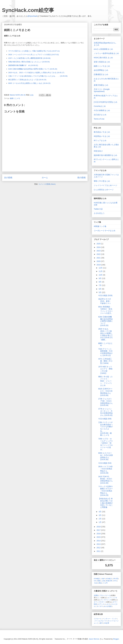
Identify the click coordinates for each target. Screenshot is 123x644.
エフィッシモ (112, 598)
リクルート (98, 619)
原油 (100, 583)
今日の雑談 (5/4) (105, 463)
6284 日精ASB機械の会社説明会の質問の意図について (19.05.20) (33, 69)
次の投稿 (8, 178)
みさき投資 (108, 606)
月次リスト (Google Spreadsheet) (102, 90)
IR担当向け (98, 151)
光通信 (96, 595)
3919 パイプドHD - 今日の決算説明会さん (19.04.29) (105, 470)
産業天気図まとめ (101, 85)
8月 (100, 282)
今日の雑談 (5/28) (105, 295)
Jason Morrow (94, 639)
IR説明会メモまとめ (102, 136)
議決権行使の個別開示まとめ (105, 155)
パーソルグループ (100, 621)
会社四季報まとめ (101, 70)
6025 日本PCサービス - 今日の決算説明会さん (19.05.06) (105, 392)
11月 (101, 271)
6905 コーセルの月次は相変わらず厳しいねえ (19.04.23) (29, 83)
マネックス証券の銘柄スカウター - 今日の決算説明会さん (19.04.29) (106, 491)
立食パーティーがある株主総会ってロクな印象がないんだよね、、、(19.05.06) (38, 76)
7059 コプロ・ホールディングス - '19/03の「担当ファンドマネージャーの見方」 (106, 444)
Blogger (116, 639)
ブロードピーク (105, 595)
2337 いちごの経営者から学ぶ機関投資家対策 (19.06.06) (29, 58)
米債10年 (109, 581)
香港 (99, 581)
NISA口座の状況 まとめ (103, 58)
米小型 (116, 579)
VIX (95, 581)
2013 (99, 544)
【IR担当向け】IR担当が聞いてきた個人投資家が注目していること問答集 (106, 503)
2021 (99, 258)
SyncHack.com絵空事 (28, 10)
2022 (99, 254)
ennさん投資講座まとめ (103, 49)
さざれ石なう (99, 213)
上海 (103, 581)
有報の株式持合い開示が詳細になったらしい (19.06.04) (29, 62)
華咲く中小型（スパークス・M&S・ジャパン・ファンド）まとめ (106, 381)
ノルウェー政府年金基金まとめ (106, 53)
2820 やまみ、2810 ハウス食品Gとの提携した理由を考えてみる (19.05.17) (36, 73)
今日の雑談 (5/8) (105, 419)
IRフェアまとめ (100, 140)
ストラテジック (106, 600)
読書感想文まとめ (101, 74)
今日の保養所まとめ (102, 110)
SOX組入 (109, 579)
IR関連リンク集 (100, 226)
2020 (99, 261)
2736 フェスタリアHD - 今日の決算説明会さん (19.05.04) (106, 402)
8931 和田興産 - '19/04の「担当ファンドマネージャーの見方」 (106, 310)
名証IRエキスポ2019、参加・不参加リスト (105, 301)
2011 (99, 551)
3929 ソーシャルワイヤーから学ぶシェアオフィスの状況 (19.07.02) (34, 55)
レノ (99, 598)
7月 (100, 285)
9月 (100, 278)
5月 (100, 292)
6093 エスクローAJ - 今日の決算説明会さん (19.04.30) (106, 456)
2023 (99, 251)
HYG (115, 581)
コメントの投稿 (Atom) (47, 184)
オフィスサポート (100, 602)
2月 (100, 519)
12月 (101, 268)
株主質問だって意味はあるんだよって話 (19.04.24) (27, 80)
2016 (99, 534)
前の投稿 (81, 178)
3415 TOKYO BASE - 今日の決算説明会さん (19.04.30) (106, 480)
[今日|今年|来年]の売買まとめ (106, 102)
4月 (100, 512)
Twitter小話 (98, 209)
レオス (108, 604)
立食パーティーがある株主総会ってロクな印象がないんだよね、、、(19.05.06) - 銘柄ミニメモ (106, 429)
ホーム (45, 178)
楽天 (101, 623)
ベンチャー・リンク (110, 619)
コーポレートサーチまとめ (105, 231)
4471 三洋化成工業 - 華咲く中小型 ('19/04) (105, 361)
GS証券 (107, 623)
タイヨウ (100, 606)
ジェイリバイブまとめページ (105, 185)
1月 (100, 522)
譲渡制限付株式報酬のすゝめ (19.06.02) (23, 65)
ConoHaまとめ (100, 106)
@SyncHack (32, 16)
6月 (100, 289)
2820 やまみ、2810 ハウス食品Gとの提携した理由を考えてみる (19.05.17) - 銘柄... (106, 334)
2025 (99, 244)
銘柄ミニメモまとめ (102, 66)
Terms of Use (99, 119)
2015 (99, 537)
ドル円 (105, 583)
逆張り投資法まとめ (102, 62)
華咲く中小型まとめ (102, 181)
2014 (99, 541)
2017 (99, 530)
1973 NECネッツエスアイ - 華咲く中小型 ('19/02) (105, 370)
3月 (100, 515)
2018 (99, 527)
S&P (103, 579)
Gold (96, 583)
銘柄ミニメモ (15, 98)
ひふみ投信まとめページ (104, 190)
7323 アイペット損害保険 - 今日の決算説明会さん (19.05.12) (106, 352)
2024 (99, 247)
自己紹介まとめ (100, 115)
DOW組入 (97, 579)
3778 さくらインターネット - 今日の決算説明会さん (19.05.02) (106, 412)
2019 (99, 265)
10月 (101, 275)
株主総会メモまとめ (102, 132)
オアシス (101, 604)
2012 (99, 548)
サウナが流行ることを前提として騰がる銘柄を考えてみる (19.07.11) (34, 51)
